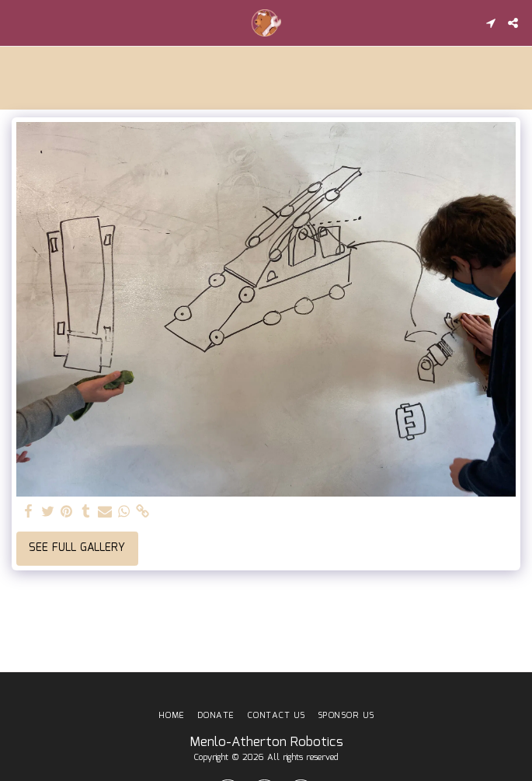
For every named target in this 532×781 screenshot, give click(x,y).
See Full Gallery (77, 548)
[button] (17, 23)
